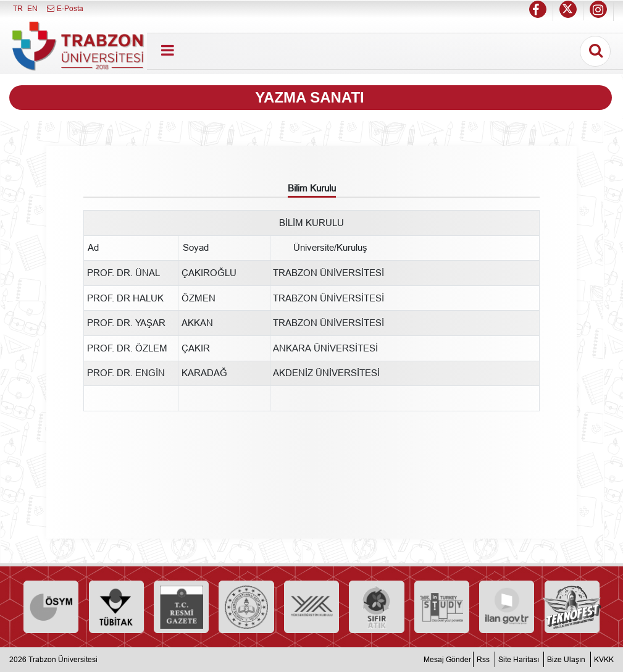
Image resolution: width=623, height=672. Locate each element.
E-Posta (65, 8)
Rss (483, 659)
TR (18, 8)
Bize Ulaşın (566, 659)
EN (32, 8)
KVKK (604, 659)
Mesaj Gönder (447, 659)
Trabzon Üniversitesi (63, 659)
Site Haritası (519, 659)
